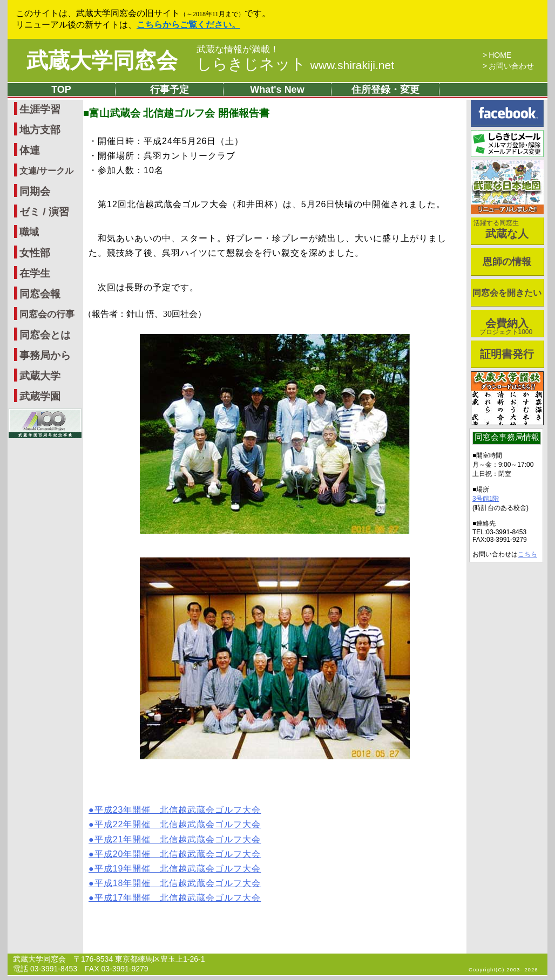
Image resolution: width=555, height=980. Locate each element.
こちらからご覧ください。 (188, 25)
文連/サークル (46, 171)
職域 (29, 232)
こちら (527, 554)
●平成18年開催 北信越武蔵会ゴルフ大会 (175, 883)
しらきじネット (295, 64)
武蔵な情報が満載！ (238, 50)
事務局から (45, 355)
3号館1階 (486, 499)
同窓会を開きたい (507, 293)
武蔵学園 (40, 396)
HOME (500, 55)
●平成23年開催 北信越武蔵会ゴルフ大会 (175, 810)
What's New (277, 90)
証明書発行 (507, 354)
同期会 (35, 191)
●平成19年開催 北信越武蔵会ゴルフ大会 (175, 869)
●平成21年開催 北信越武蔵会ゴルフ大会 (175, 839)
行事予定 (170, 90)
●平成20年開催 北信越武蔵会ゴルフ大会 (175, 854)
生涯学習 (40, 109)
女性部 (35, 253)
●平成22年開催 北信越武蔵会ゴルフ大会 (175, 824)
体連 (30, 150)
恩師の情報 (507, 262)
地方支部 (40, 130)
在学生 (35, 273)
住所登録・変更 (385, 90)
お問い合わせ (511, 66)
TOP (61, 90)
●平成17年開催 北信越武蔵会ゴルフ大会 (175, 898)
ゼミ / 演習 (44, 212)
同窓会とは (45, 335)
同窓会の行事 (47, 314)
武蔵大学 (40, 376)
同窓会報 (40, 294)
